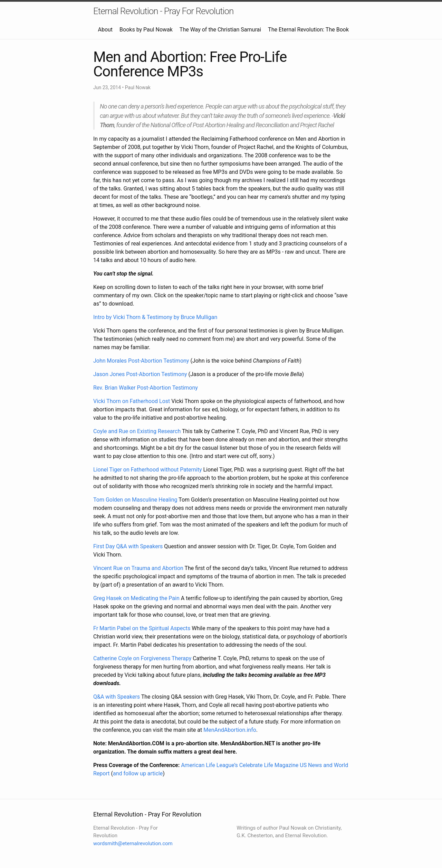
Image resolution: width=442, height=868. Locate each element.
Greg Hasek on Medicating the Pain (136, 598)
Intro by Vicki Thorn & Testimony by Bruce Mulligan (155, 317)
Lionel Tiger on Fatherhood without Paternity (148, 470)
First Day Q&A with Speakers (128, 546)
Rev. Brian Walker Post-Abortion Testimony (146, 388)
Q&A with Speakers (117, 697)
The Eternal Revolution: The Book (308, 30)
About (105, 30)
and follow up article (138, 773)
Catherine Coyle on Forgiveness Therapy (142, 658)
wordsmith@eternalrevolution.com (133, 843)
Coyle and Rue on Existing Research (137, 431)
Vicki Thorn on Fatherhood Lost (132, 401)
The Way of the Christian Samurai (220, 30)
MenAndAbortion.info (230, 730)
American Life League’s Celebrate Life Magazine (240, 765)
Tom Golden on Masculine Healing (135, 500)
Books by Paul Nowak (146, 30)
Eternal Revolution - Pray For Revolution (163, 11)
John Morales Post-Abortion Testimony (141, 361)
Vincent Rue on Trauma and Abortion (138, 568)
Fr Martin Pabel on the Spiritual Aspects (142, 628)
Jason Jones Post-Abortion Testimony (140, 374)
